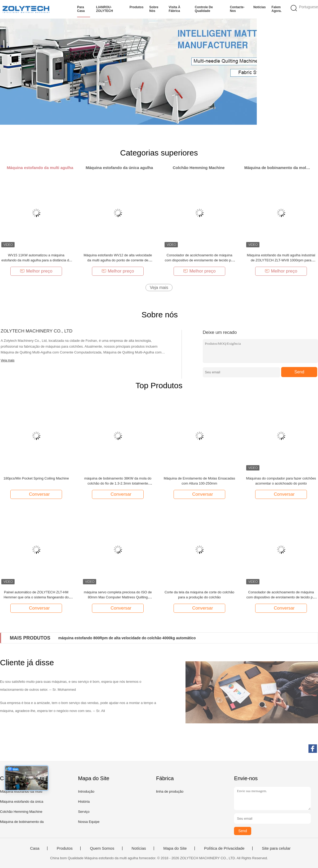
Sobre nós (154, 9)
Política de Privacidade (224, 848)
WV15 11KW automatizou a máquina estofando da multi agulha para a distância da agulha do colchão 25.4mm (36, 260)
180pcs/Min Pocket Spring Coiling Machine (36, 478)
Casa (35, 848)
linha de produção (170, 791)
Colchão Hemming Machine (21, 812)
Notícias (260, 7)
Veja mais (159, 288)
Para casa (81, 9)
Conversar (37, 494)
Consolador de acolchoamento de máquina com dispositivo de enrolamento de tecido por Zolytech (200, 260)
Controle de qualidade (204, 9)
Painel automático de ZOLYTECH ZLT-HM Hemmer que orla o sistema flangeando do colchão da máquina (36, 597)
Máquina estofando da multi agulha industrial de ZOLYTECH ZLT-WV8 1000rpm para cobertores (281, 260)
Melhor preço (36, 271)
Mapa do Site (175, 848)
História (84, 802)
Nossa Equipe (89, 822)
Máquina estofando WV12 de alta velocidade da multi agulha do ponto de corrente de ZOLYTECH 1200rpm (118, 260)
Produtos (137, 7)
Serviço (84, 812)
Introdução (86, 791)
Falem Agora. (277, 9)
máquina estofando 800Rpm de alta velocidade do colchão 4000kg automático (127, 638)
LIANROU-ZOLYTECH (104, 9)
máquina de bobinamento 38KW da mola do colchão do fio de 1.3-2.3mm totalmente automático (118, 483)
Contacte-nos (237, 9)
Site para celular (276, 848)
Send (299, 372)
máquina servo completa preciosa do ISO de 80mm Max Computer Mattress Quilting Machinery (118, 597)
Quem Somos (102, 848)
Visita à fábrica (175, 9)
